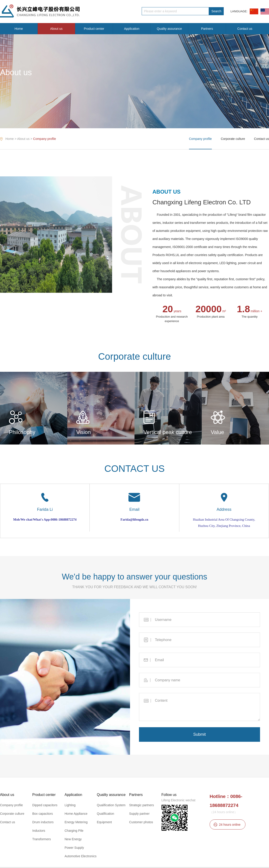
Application (132, 29)
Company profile (45, 139)
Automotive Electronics (80, 856)
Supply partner (139, 814)
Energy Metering (76, 822)
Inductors (39, 831)
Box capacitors (43, 814)
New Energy (73, 839)
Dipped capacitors (45, 805)
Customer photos (141, 822)
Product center (94, 29)
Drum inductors (43, 822)
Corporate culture (233, 139)
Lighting (70, 805)
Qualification (105, 814)
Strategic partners (142, 805)
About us (56, 29)
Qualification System (111, 805)
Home (19, 29)
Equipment (104, 822)
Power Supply (74, 848)
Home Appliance (76, 814)
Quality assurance (169, 29)
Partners (207, 29)
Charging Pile (74, 831)
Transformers (42, 839)
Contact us (245, 29)
